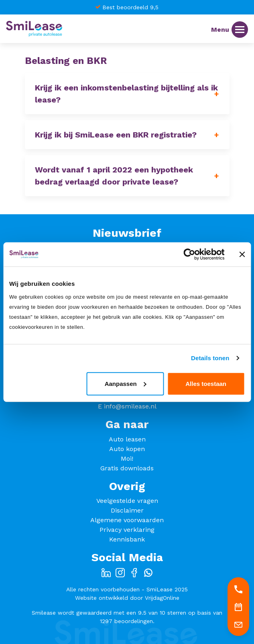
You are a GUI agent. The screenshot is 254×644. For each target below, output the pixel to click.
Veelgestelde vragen (127, 501)
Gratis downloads (127, 468)
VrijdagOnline (162, 598)
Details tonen (210, 358)
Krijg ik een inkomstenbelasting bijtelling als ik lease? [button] (126, 94)
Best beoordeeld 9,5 (130, 7)
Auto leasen (127, 439)
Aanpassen (126, 383)
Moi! (127, 458)
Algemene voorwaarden (127, 520)
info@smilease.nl (130, 406)
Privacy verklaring (127, 530)
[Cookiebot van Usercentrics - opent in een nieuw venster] (189, 254)
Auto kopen (127, 449)
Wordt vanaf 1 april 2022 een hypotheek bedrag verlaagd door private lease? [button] (114, 176)
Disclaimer (127, 510)
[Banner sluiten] (242, 254)
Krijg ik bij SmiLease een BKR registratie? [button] (116, 135)
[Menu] (240, 30)
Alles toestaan (206, 383)
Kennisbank (127, 539)
